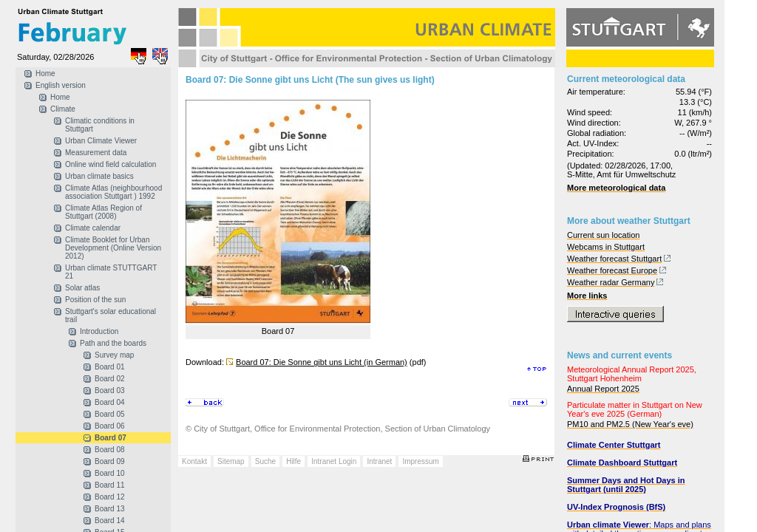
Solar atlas (82, 288)
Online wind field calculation (111, 164)
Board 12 (110, 497)
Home (45, 74)
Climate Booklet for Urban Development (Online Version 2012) (113, 248)
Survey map (114, 355)
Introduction (99, 331)
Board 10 (110, 473)
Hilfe (293, 461)
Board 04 (110, 402)
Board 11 (110, 485)
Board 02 (110, 379)
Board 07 (111, 438)
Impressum (420, 461)
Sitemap (231, 461)
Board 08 (110, 450)
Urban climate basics (99, 176)
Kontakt (194, 461)
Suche (265, 461)
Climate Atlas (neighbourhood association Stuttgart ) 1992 (113, 192)
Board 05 (110, 414)
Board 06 (110, 426)
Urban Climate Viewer (101, 141)
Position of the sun (95, 300)
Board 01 (110, 367)
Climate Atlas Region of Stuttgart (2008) (103, 212)
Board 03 (110, 391)
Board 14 (110, 521)
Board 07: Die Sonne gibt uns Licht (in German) (322, 362)
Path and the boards (113, 343)
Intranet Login (334, 461)
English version (61, 85)
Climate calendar (93, 228)
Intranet (379, 461)
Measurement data (96, 153)
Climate (63, 109)
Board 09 (110, 461)
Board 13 (110, 509)
